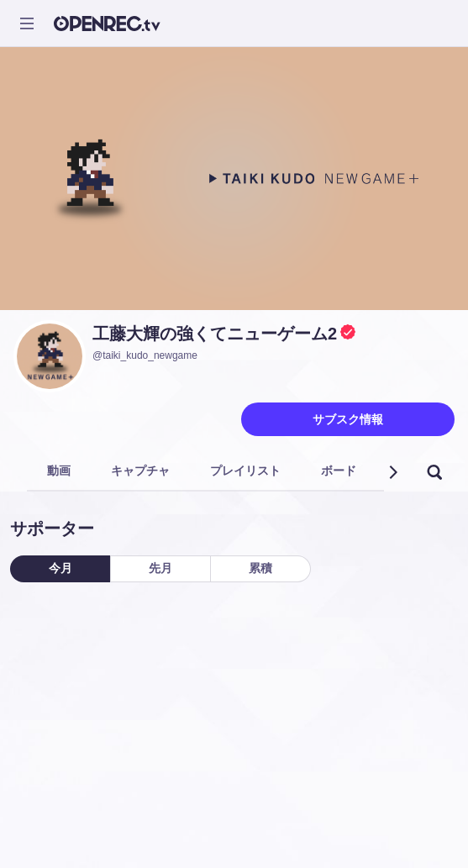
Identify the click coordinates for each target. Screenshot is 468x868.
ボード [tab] (339, 471)
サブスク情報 (348, 419)
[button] (392, 472)
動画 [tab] (59, 471)
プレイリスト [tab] (245, 471)
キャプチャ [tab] (140, 471)
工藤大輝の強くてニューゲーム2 (215, 334)
